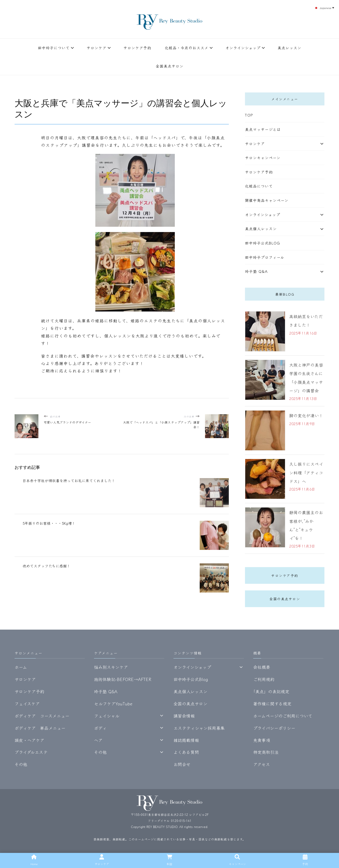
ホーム (21, 666)
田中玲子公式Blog (262, 243)
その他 (21, 764)
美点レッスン (289, 48)
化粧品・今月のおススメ (187, 48)
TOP (249, 115)
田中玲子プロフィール (265, 257)
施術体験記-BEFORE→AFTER (123, 679)
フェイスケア (27, 703)
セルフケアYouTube (113, 703)
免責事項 (262, 739)
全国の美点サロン (285, 598)
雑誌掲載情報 (186, 739)
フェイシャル (107, 715)
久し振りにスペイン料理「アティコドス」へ (306, 472)
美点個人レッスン (261, 229)
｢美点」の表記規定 (271, 691)
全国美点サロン (170, 66)
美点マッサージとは (263, 129)
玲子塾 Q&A (256, 271)
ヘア (98, 739)
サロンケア (97, 48)
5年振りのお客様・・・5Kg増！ (49, 523)
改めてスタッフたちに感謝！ (46, 566)
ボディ (100, 727)
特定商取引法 (266, 751)
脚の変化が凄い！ (306, 415)
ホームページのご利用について (283, 715)
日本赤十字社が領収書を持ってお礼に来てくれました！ (69, 480)
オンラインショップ (243, 48)
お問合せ (182, 764)
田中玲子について (54, 48)
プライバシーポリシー (274, 727)
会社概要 (262, 666)
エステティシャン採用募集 (199, 727)
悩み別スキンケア (111, 666)
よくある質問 (186, 751)
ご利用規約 (264, 679)
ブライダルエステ (31, 751)
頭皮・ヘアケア (29, 739)
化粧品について (259, 186)
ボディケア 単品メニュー (40, 727)
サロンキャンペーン (263, 158)
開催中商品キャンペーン (267, 200)
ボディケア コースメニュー (42, 715)
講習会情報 (184, 715)
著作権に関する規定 (272, 703)
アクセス (262, 764)
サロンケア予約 (137, 48)
